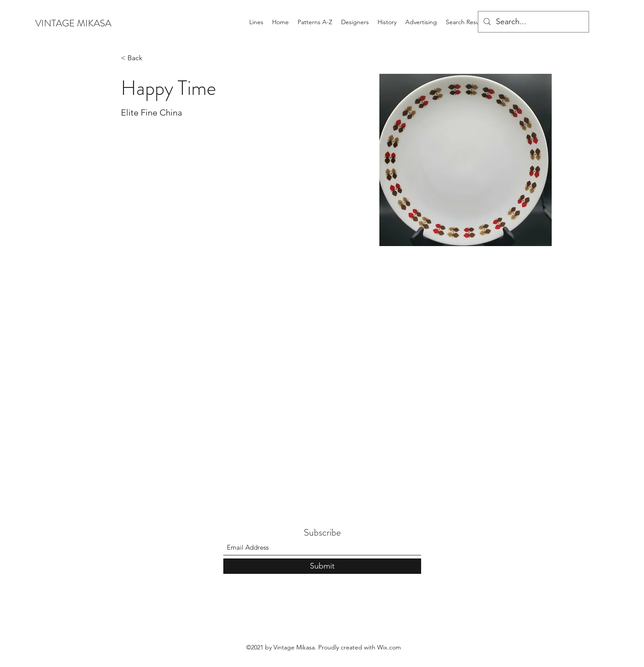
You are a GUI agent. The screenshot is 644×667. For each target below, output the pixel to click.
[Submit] (322, 566)
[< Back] (138, 58)
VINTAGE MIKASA (73, 23)
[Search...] (533, 22)
